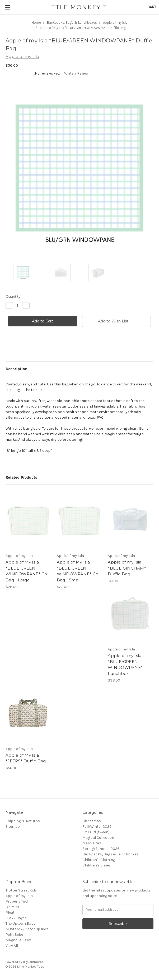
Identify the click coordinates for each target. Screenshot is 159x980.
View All (12, 946)
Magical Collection (98, 838)
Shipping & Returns (23, 821)
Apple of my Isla (19, 896)
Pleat (10, 912)
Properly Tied (17, 901)
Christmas (92, 821)
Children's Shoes (97, 865)
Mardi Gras (92, 843)
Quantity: (13, 296)
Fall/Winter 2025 (97, 827)
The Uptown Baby (20, 923)
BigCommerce (33, 962)
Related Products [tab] (21, 477)
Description (16, 369)
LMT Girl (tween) (96, 832)
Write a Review (76, 73)
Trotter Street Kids (21, 890)
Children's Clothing (99, 860)
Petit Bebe (14, 935)
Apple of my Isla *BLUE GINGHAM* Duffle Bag (127, 568)
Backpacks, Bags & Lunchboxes (110, 854)
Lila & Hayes (16, 918)
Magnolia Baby (18, 940)
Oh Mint (12, 907)
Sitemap (13, 827)
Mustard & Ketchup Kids (27, 929)
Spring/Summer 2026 (101, 849)
